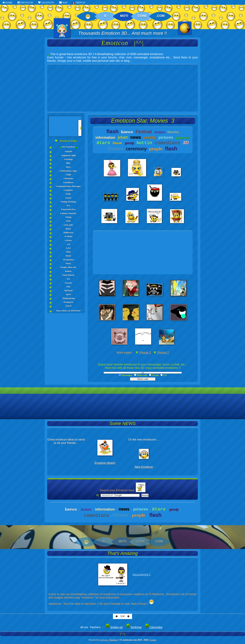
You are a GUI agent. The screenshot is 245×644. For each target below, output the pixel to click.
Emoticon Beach (105, 463)
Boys (68, 167)
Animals (68, 151)
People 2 (161, 353)
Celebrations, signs (68, 171)
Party (68, 263)
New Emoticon (68, 147)
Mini (68, 252)
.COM (160, 16)
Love (68, 248)
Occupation (68, 260)
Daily (68, 194)
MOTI (124, 16)
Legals (153, 640)
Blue (68, 163)
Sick (68, 287)
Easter (68, 198)
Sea (68, 279)
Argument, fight (68, 155)
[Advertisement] (122, 87)
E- (106, 16)
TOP (122, 616)
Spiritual (68, 290)
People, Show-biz (68, 267)
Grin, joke (68, 225)
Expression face (68, 209)
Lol (68, 244)
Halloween (68, 233)
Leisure (68, 240)
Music (68, 256)
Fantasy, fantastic (68, 213)
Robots (68, 271)
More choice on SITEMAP (68, 311)
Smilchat (134, 627)
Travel (68, 306)
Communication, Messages (68, 186)
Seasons (68, 283)
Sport (68, 294)
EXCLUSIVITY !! (142, 575)
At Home (68, 236)
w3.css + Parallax (109, 640)
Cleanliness (68, 182)
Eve (68, 205)
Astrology (68, 159)
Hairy (68, 229)
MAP (63, 3)
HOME (7, 3)
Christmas (68, 178)
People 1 (143, 353)
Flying (68, 217)
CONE (142, 16)
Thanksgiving (68, 298)
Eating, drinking (68, 202)
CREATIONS (46, 3)
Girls (68, 221)
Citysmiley (154, 627)
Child (68, 175)
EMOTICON (25, 3)
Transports (68, 302)
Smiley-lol (114, 627)
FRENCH (79, 3)
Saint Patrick (68, 275)
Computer (68, 190)
